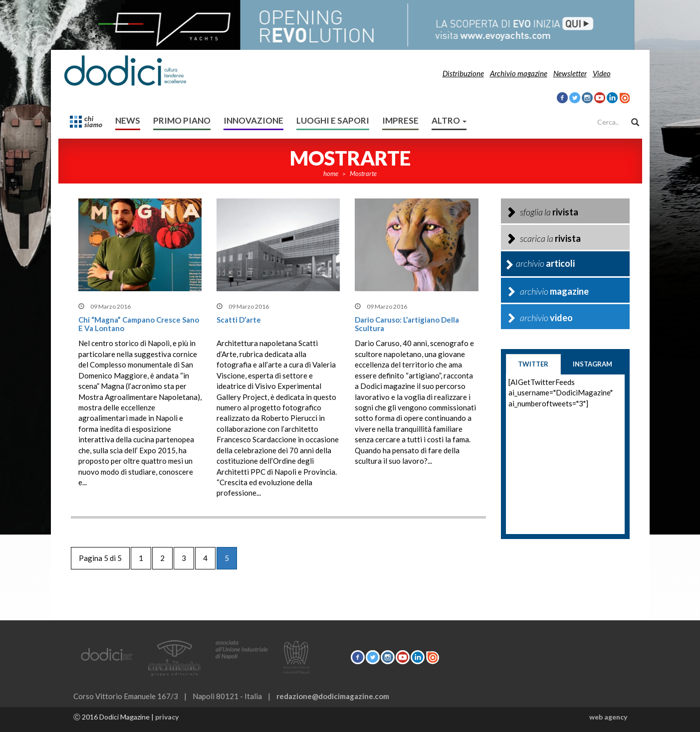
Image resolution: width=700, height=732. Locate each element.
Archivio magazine (519, 73)
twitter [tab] (533, 364)
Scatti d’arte (239, 320)
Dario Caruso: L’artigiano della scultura (407, 324)
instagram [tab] (592, 364)
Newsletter (570, 73)
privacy (167, 717)
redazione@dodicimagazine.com (333, 696)
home (331, 174)
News (128, 120)
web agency (608, 717)
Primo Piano (182, 120)
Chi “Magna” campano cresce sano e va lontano (139, 324)
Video (602, 73)
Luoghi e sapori (333, 120)
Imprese (400, 120)
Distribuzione (463, 73)
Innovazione (253, 120)
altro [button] (449, 120)
